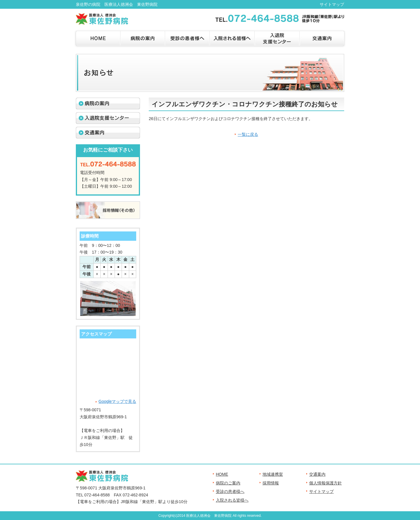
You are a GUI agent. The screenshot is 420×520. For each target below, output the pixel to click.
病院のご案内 (228, 483)
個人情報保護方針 (325, 483)
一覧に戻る (248, 134)
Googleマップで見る (117, 401)
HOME (222, 474)
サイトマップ (332, 4)
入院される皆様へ (232, 500)
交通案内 (317, 474)
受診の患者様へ (230, 491)
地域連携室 (273, 474)
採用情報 (271, 483)
